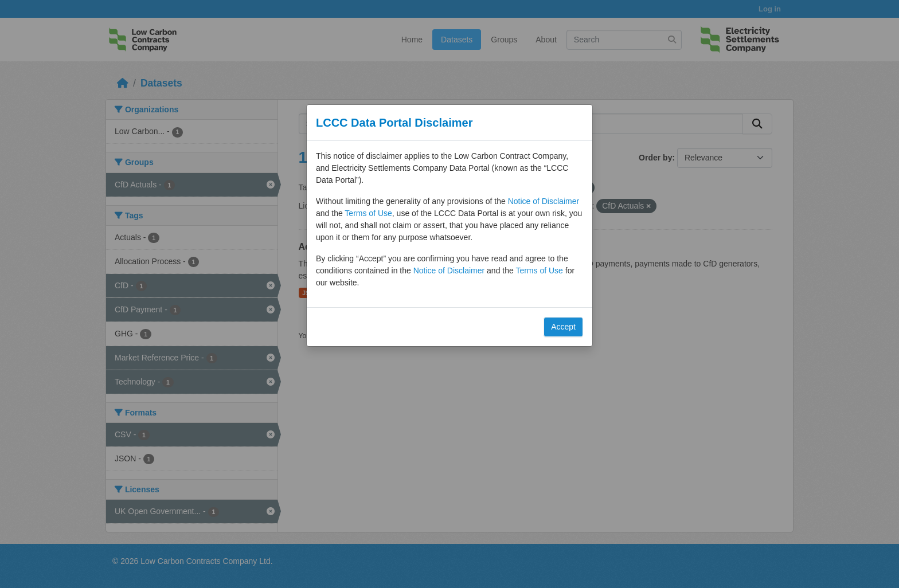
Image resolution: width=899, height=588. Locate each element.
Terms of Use (368, 213)
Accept (563, 327)
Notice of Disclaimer (544, 201)
